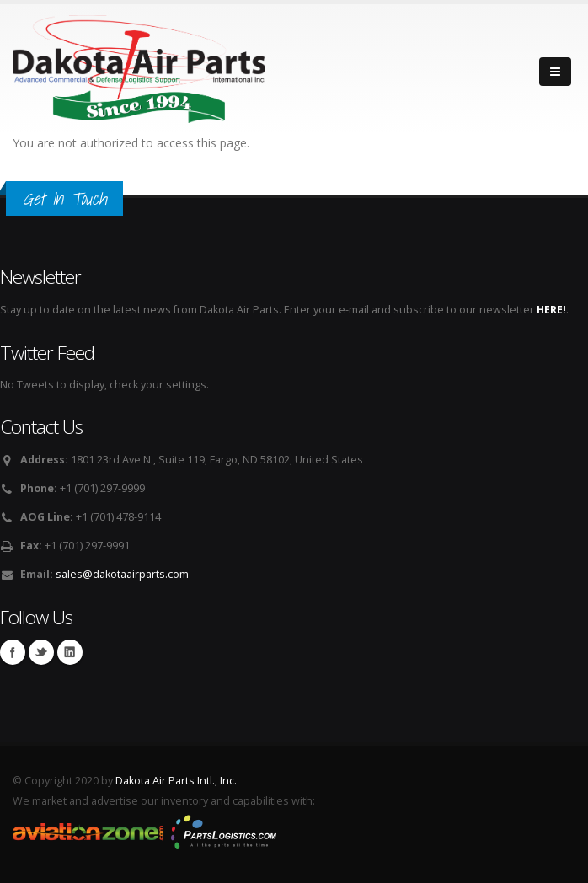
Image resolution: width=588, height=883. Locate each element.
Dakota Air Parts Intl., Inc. (176, 781)
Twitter (41, 652)
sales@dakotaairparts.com (122, 574)
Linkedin (70, 652)
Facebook (13, 652)
